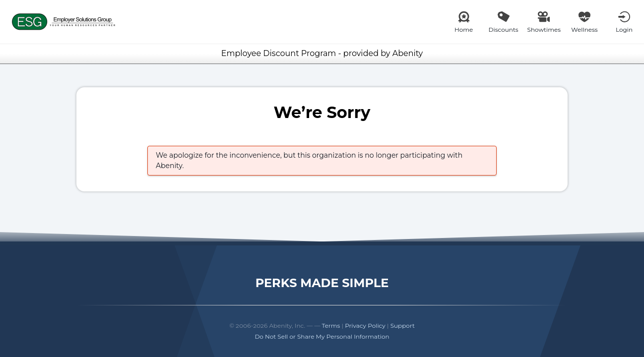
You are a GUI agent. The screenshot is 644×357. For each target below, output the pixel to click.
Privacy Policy (365, 326)
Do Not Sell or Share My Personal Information (322, 336)
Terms (331, 326)
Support (403, 326)
